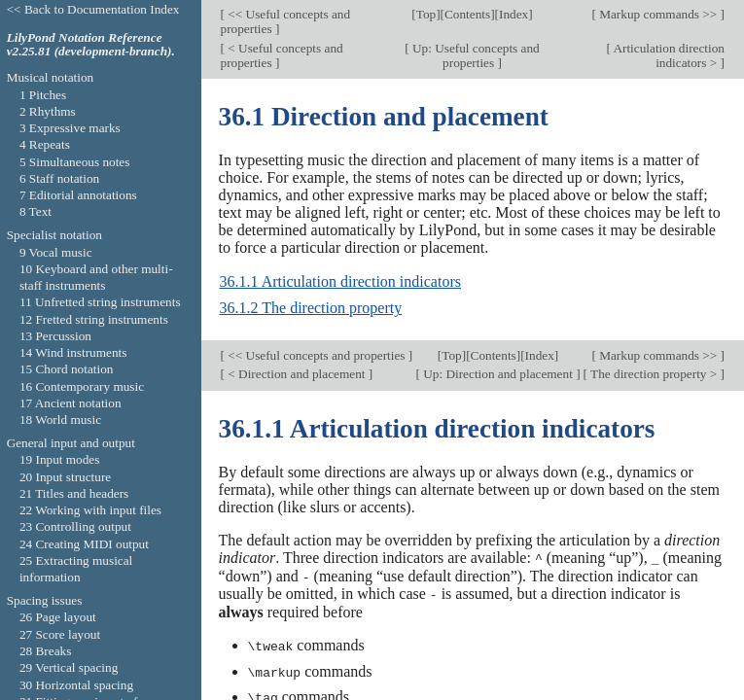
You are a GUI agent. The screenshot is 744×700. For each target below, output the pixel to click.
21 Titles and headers (74, 493)
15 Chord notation (67, 369)
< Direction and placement (297, 374)
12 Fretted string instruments (94, 319)
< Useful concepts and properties (282, 55)
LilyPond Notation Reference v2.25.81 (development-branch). (91, 45)
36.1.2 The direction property (311, 308)
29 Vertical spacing (69, 667)
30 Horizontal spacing (76, 685)
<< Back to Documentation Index (93, 9)
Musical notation (51, 77)
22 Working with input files (90, 510)
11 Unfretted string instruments (100, 302)
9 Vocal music (56, 252)
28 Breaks (45, 651)
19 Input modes (60, 459)
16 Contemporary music (82, 386)
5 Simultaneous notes (75, 162)
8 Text (35, 211)
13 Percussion (55, 336)
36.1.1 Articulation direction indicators (340, 281)
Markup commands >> (658, 14)
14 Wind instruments (73, 352)
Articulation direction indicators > (668, 55)
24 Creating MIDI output (84, 544)
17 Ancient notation (71, 403)
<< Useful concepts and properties (286, 21)
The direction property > (654, 374)
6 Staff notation (59, 178)
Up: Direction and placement (498, 374)
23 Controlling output (75, 526)
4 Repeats (45, 144)
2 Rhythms (48, 111)
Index (514, 14)
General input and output (71, 443)
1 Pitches (43, 95)
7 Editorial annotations (78, 195)
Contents (467, 14)
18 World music (60, 420)
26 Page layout (58, 617)
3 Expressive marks (70, 128)
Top (426, 14)
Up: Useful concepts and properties (475, 55)
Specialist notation (54, 235)
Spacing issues (45, 600)
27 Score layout (60, 634)
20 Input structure (65, 477)
